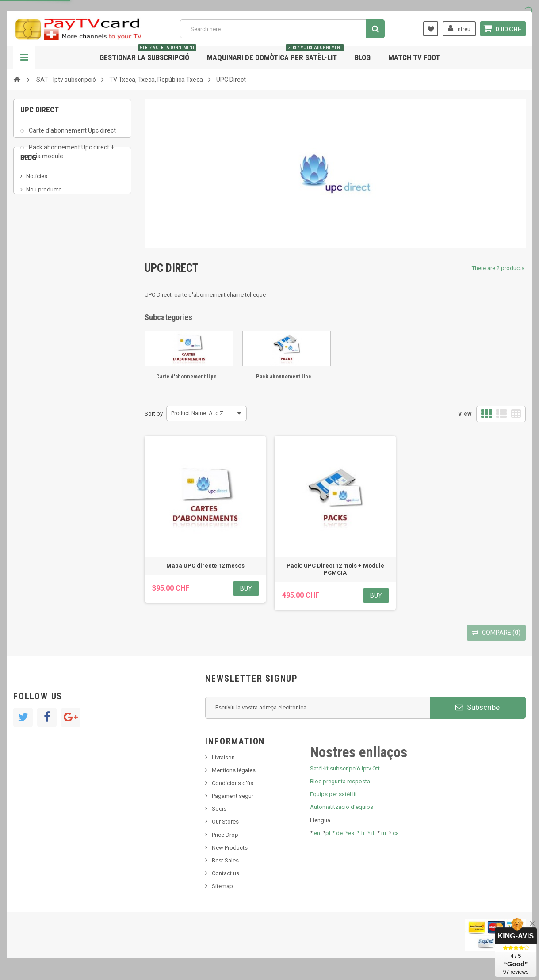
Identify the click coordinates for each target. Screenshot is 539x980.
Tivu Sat (36, 273)
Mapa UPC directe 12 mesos (205, 566)
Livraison (223, 757)
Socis (219, 809)
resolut (35, 286)
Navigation (24, 57)
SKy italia (38, 246)
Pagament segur (233, 796)
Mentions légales (234, 770)
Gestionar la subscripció (148, 54)
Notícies (37, 220)
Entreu (459, 28)
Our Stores (225, 822)
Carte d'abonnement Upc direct (72, 135)
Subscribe (478, 707)
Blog (363, 57)
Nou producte (44, 233)
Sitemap (222, 886)
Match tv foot (414, 57)
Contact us (226, 873)
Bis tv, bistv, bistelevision (57, 260)
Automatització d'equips (342, 807)
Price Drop (225, 835)
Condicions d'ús (233, 783)
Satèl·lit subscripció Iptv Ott (345, 768)
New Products (230, 848)
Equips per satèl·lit (333, 794)
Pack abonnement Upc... (286, 376)
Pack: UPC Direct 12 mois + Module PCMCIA (335, 569)
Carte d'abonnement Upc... (189, 376)
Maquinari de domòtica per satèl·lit (275, 54)
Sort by (154, 414)
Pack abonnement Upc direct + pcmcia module (67, 156)
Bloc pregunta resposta (340, 781)
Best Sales (225, 860)
